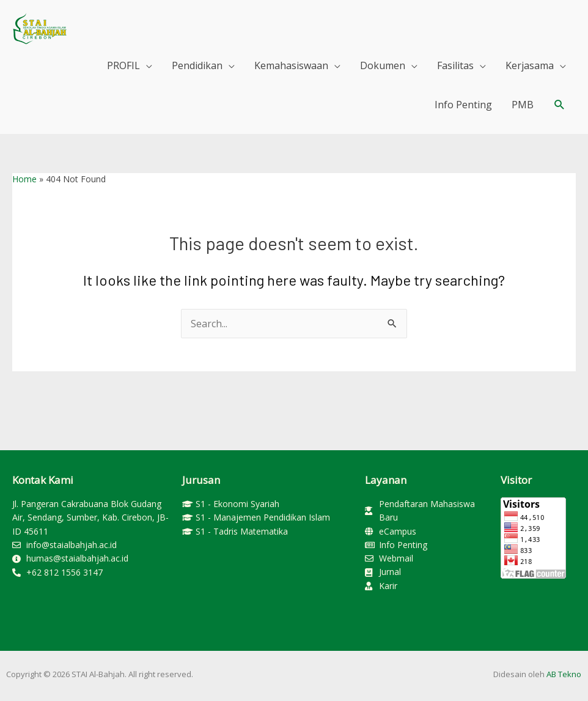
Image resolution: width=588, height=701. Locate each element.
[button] (560, 105)
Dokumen (383, 65)
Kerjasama (530, 65)
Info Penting (463, 105)
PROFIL (123, 65)
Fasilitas (455, 65)
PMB (523, 105)
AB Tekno (564, 674)
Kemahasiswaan (291, 65)
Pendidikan (197, 65)
